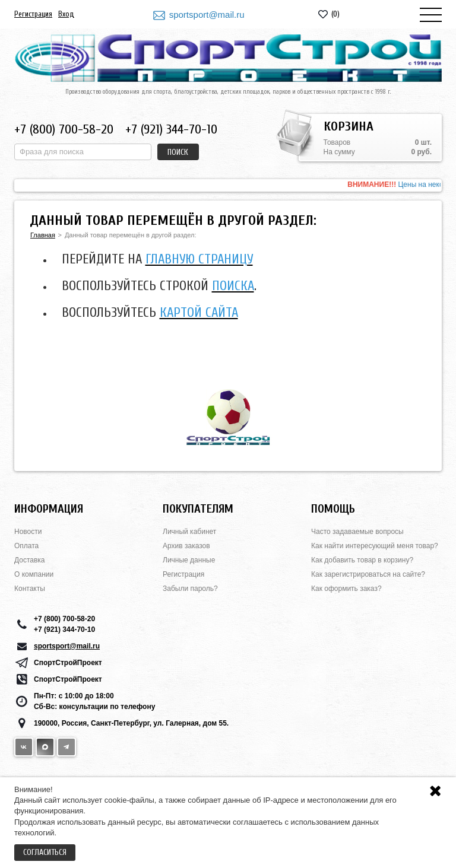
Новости (28, 532)
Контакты (30, 589)
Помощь (333, 509)
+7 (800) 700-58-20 (64, 129)
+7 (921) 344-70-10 (171, 129)
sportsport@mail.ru (207, 15)
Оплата (26, 546)
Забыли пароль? (190, 589)
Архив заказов (186, 546)
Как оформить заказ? (346, 589)
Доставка (30, 560)
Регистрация (33, 14)
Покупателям (198, 509)
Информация (49, 509)
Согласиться (45, 852)
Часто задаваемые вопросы (357, 532)
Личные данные (189, 560)
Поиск (178, 152)
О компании (34, 574)
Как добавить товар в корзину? (362, 560)
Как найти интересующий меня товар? (375, 546)
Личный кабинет (189, 532)
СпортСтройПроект (68, 663)
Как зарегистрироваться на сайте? (368, 574)
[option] (228, 185)
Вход (66, 14)
